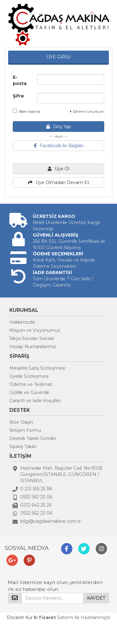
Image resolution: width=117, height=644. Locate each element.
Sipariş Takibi (23, 447)
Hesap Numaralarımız (33, 347)
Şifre (18, 96)
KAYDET (96, 598)
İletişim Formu (25, 430)
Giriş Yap (59, 127)
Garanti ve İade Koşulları (35, 401)
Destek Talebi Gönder (33, 438)
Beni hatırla (26, 111)
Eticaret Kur (20, 617)
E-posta (20, 80)
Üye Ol (58, 169)
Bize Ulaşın (21, 422)
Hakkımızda (22, 322)
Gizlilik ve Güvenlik (29, 392)
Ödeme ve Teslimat (31, 384)
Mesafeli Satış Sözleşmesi (37, 368)
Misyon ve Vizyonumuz (35, 330)
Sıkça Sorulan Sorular (32, 338)
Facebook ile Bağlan (59, 146)
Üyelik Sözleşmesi (29, 376)
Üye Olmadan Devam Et (59, 182)
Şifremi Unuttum (87, 111)
